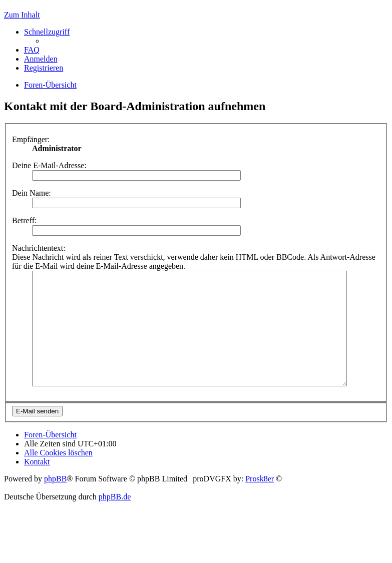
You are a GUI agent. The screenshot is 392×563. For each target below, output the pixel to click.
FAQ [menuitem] (32, 50)
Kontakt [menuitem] (37, 484)
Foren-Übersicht (50, 457)
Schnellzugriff (47, 32)
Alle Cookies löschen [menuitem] (58, 475)
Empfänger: (31, 139)
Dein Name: (32, 193)
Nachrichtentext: (39, 248)
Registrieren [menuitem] (44, 68)
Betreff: (24, 220)
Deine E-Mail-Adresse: (49, 165)
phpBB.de (115, 519)
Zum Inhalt (22, 15)
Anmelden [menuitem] (41, 59)
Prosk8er (260, 501)
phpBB (55, 501)
